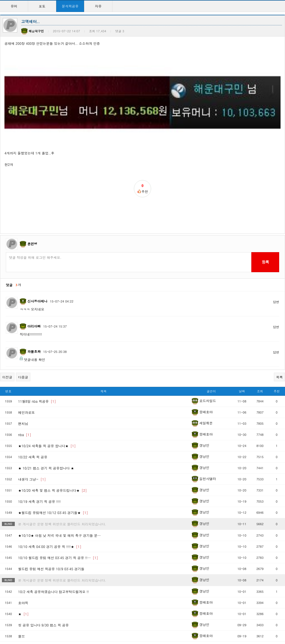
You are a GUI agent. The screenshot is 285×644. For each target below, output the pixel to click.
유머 (14, 6)
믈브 (21, 570)
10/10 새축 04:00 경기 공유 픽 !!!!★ (50, 481)
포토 (42, 6)
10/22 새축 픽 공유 (33, 391)
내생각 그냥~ (32, 413)
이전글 (7, 312)
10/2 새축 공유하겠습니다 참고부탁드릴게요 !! (53, 526)
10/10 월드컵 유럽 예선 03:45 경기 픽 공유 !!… (58, 492)
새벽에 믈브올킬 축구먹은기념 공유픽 (50, 582)
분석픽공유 (70, 6)
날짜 (242, 326)
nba (25, 369)
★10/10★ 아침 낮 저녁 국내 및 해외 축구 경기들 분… (59, 470)
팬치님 (23, 358)
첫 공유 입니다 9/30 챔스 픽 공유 (43, 559)
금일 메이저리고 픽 (36, 604)
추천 (277, 326)
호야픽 (23, 537)
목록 (279, 312)
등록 (265, 196)
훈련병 (32, 178)
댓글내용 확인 (35, 294)
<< (89, 622)
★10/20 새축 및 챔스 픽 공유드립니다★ (52, 425)
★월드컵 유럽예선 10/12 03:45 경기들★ (53, 447)
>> (196, 622)
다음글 (23, 312)
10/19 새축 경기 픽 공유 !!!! (39, 436)
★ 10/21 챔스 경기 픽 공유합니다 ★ (46, 402)
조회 (260, 326)
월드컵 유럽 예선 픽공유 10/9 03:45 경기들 (51, 503)
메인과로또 (26, 347)
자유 (98, 6)
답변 (276, 236)
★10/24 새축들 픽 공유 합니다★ (47, 380)
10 (178, 622)
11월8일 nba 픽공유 (37, 335)
